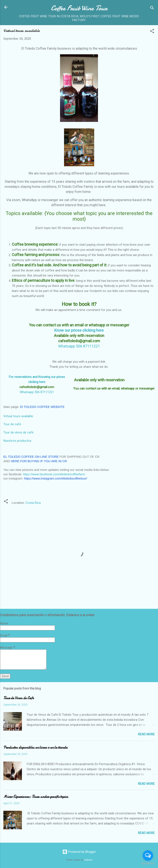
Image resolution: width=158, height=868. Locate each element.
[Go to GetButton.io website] (148, 864)
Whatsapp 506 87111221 (37, 392)
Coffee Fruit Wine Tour (79, 8)
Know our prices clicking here (79, 330)
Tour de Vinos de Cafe (19, 698)
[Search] (152, 9)
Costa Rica (33, 503)
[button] (152, 32)
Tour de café (12, 424)
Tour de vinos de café (18, 432)
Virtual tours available (18, 416)
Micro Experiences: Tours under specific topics (36, 797)
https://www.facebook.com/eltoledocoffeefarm (54, 474)
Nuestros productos (17, 441)
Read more (146, 734)
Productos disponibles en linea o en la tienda (35, 747)
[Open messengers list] (148, 856)
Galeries (88, 860)
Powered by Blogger (79, 852)
